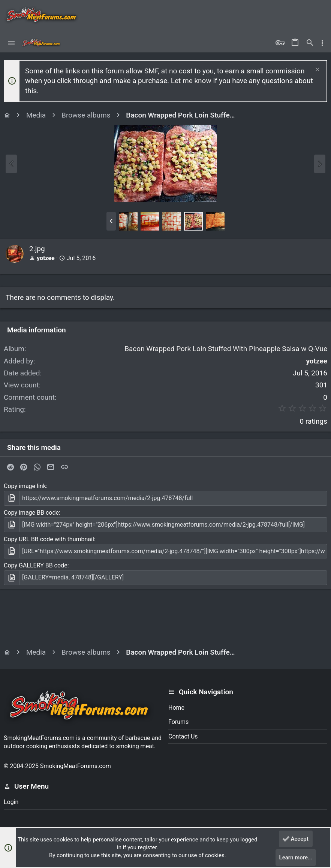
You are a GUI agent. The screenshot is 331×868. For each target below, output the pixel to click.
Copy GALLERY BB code (36, 565)
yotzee (46, 258)
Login (11, 802)
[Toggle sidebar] (322, 43)
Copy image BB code (31, 513)
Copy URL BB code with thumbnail (49, 539)
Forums (178, 722)
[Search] (310, 43)
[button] (11, 43)
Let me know (191, 81)
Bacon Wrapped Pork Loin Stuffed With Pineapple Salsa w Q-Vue (226, 349)
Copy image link (25, 486)
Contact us (183, 736)
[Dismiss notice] (317, 70)
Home (176, 708)
